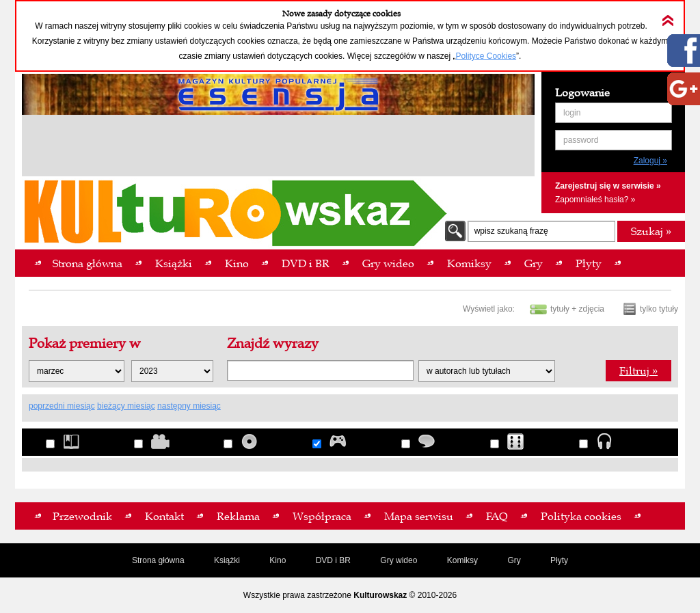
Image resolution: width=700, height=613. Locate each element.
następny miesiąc (189, 406)
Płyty (559, 560)
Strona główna (158, 560)
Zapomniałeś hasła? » (595, 200)
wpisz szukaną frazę (511, 231)
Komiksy (462, 560)
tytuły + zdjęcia (577, 309)
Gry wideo (399, 560)
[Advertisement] (278, 148)
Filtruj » (638, 370)
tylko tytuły (659, 309)
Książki (227, 560)
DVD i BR (333, 560)
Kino (278, 560)
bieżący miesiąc (126, 406)
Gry (514, 560)
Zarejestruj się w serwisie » (608, 186)
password (581, 140)
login (572, 113)
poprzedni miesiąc (62, 406)
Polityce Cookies (486, 56)
